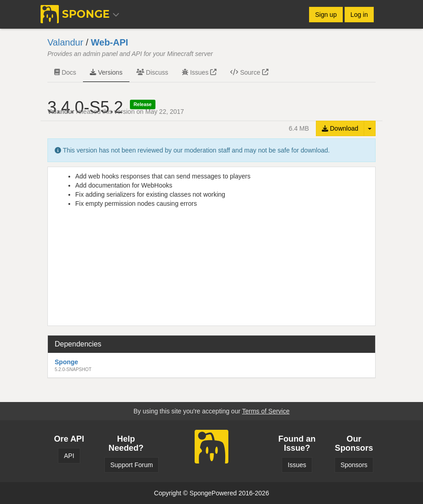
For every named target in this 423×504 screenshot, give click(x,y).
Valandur (65, 42)
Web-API (109, 42)
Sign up (326, 15)
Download (340, 128)
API (69, 456)
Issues (199, 72)
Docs (65, 72)
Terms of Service (266, 411)
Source (249, 72)
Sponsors (354, 465)
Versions (106, 72)
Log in (359, 15)
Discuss (152, 72)
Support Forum (132, 465)
